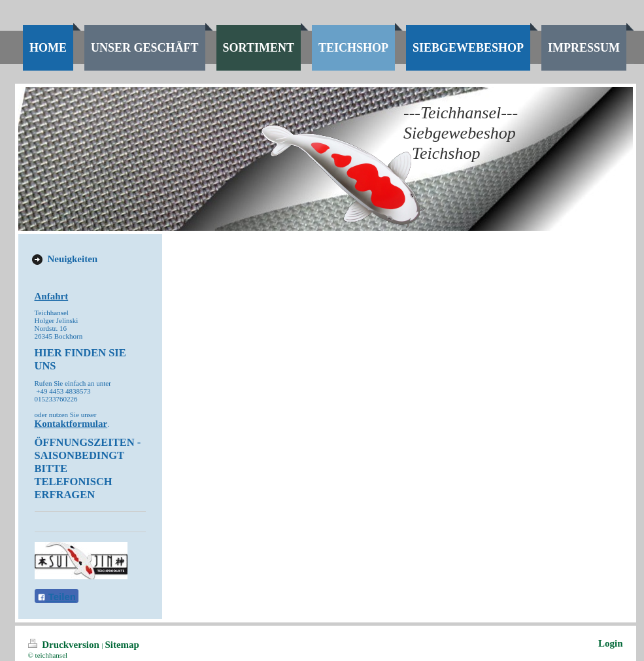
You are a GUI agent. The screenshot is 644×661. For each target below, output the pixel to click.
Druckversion (65, 645)
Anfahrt (52, 296)
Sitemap (122, 645)
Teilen (57, 597)
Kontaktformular (71, 424)
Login (611, 643)
